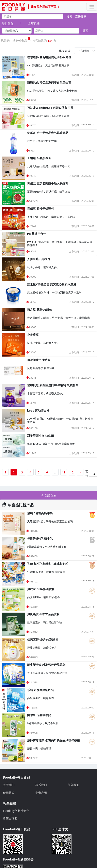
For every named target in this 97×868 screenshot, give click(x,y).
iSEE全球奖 (10, 818)
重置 (85, 31)
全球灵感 (34, 23)
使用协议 (9, 793)
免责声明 (41, 793)
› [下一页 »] (80, 472)
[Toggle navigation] (92, 7)
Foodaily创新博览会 (16, 811)
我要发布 (48, 495)
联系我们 (41, 785)
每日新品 (8, 23)
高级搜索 (81, 16)
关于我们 (9, 785)
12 (72, 472)
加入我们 (73, 785)
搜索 (69, 16)
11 (64, 472)
